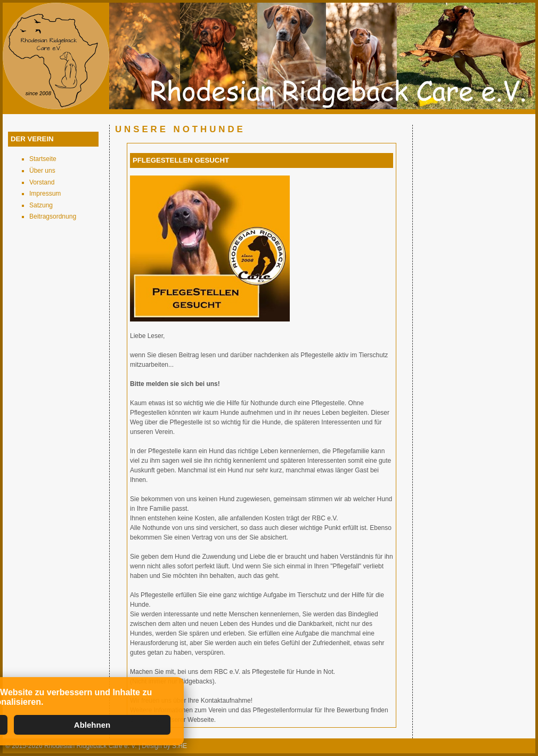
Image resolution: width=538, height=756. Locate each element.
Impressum (45, 194)
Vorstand (42, 182)
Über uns (42, 171)
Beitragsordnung (53, 216)
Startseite (43, 159)
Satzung (41, 205)
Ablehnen (92, 725)
